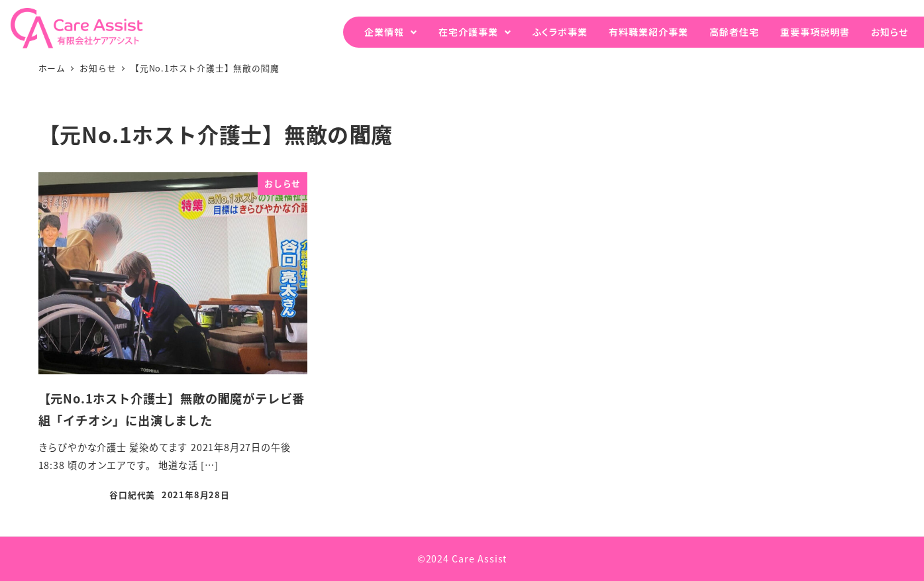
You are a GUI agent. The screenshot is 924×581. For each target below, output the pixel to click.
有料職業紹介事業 (648, 32)
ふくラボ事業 (560, 32)
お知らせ (890, 32)
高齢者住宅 (734, 32)
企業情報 (384, 32)
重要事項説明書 (815, 32)
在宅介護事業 (468, 32)
